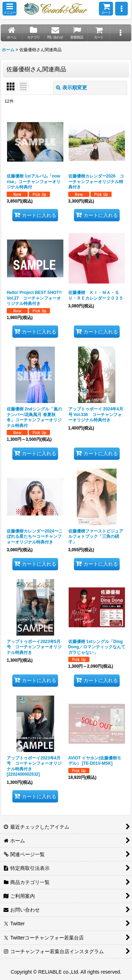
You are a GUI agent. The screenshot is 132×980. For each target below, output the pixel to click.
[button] (10, 9)
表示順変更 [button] (71, 88)
